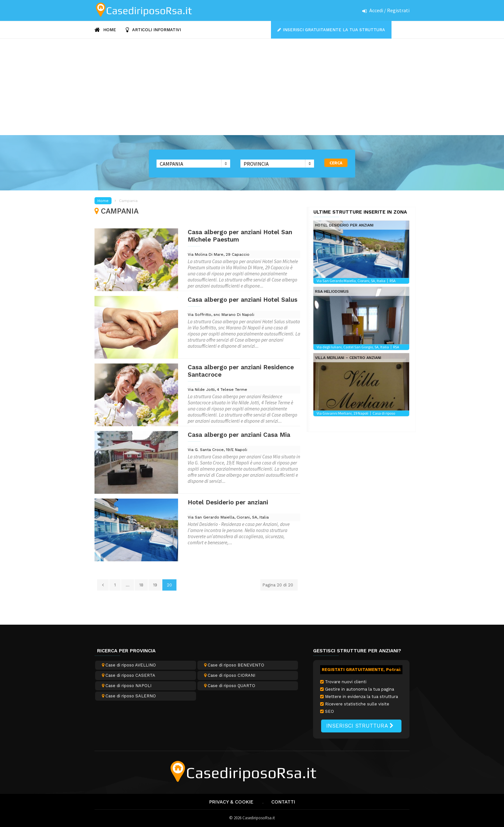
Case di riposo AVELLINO (129, 665)
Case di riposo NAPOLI (127, 686)
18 (141, 585)
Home (103, 201)
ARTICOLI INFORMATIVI (153, 30)
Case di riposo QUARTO (230, 686)
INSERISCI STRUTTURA (360, 726)
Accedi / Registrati (389, 10)
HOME (105, 30)
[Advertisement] (252, 87)
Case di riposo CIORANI (230, 675)
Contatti (283, 802)
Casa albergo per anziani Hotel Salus (243, 300)
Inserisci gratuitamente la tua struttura (334, 30)
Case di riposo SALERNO (129, 696)
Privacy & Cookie (231, 802)
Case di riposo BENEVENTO (234, 665)
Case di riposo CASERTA (129, 675)
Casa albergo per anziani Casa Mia (239, 435)
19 (155, 585)
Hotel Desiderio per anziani (228, 502)
